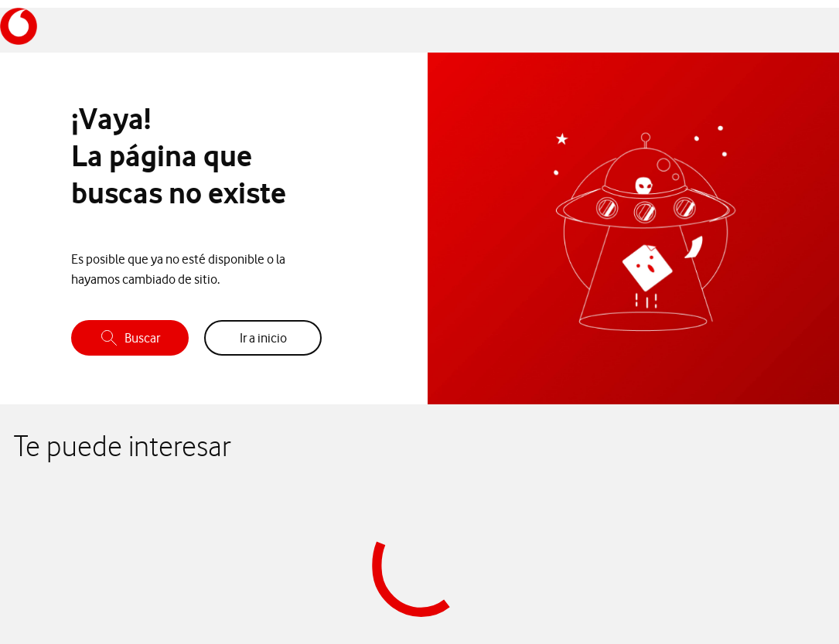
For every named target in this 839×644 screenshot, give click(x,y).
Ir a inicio (263, 338)
